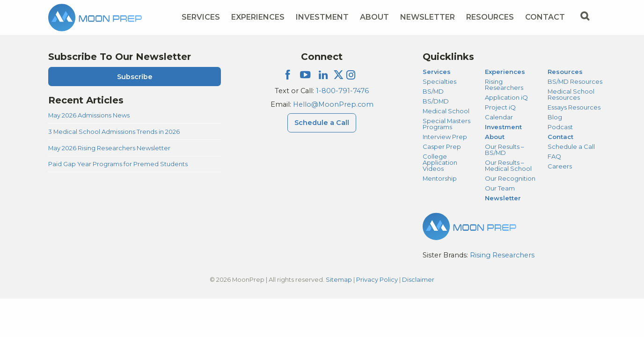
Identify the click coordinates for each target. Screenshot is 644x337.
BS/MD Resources (575, 81)
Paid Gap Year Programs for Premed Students (118, 164)
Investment (322, 17)
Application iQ (506, 97)
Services (437, 72)
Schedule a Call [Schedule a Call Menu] (322, 123)
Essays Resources (574, 107)
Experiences (505, 72)
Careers (560, 166)
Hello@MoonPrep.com (333, 104)
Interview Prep (445, 137)
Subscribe (135, 77)
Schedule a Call (571, 147)
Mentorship (440, 178)
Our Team (500, 188)
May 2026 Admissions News (89, 115)
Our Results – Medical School (508, 165)
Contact (560, 137)
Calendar (499, 117)
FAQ (554, 156)
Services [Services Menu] (201, 17)
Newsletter (428, 17)
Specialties (439, 81)
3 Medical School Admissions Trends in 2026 (114, 132)
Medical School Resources (571, 94)
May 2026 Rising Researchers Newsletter (109, 148)
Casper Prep (442, 147)
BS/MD (433, 91)
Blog (555, 117)
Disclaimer (418, 279)
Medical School (446, 111)
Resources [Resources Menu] (490, 17)
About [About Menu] (374, 17)
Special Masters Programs (446, 124)
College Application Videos (440, 162)
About (495, 137)
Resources (565, 72)
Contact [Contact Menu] (545, 17)
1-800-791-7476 (342, 91)
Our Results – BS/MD (504, 150)
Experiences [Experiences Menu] (258, 17)
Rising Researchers (504, 84)
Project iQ (500, 107)
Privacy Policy (377, 279)
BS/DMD (436, 101)
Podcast (560, 127)
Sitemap (339, 279)
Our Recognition (510, 178)
